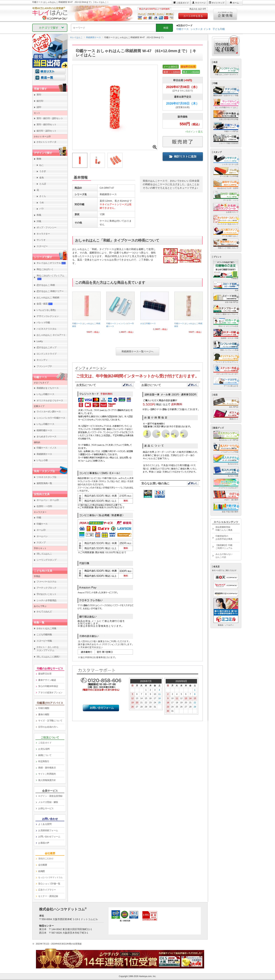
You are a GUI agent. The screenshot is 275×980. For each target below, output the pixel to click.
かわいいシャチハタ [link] (47, 142)
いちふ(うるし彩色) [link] (46, 310)
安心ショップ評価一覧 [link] (49, 884)
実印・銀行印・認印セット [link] (50, 118)
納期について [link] (45, 755)
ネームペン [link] (42, 536)
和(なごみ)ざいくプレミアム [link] (51, 277)
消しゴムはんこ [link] (44, 554)
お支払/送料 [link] (44, 749)
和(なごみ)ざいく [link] (45, 269)
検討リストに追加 (183, 156)
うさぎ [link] (43, 171)
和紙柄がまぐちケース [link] (48, 388)
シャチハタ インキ (201, 29)
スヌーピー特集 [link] (44, 641)
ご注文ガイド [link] (45, 743)
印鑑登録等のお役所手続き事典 (224, 538)
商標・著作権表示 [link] (47, 768)
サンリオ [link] (41, 240)
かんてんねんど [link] (44, 611)
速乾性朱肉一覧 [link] (44, 483)
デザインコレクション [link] (48, 316)
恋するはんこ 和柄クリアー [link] (50, 291)
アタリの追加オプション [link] (50, 692)
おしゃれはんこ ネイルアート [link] (51, 335)
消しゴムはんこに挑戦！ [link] (49, 657)
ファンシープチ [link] (44, 366)
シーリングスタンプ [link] (47, 560)
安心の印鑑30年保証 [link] (48, 686)
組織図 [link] (42, 871)
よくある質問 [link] (45, 824)
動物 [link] (39, 159)
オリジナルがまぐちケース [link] (50, 400)
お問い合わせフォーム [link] (49, 837)
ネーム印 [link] (41, 530)
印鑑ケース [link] (42, 524)
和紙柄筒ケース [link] (44, 454)
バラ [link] (41, 209)
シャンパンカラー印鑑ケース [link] (51, 418)
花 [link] (38, 190)
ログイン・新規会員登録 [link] (50, 796)
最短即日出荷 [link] (45, 674)
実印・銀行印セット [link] (47, 124)
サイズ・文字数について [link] (50, 721)
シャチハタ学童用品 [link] (47, 600)
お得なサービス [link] (46, 808)
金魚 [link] (41, 178)
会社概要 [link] (43, 865)
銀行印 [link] (40, 101)
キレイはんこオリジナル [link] (51, 263)
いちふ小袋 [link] (42, 460)
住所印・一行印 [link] (44, 506)
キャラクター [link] (43, 234)
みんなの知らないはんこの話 (224, 556)
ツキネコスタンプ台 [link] (47, 477)
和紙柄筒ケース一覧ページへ (137, 351)
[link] (86, 314)
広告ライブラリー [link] (47, 890)
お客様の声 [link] (44, 843)
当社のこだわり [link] (46, 859)
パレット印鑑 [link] (43, 322)
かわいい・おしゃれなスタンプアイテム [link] (48, 649)
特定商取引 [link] (44, 761)
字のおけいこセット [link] (47, 594)
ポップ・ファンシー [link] (47, 227)
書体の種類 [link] (44, 714)
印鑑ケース (183, 29)
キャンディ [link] (42, 360)
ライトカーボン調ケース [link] (49, 412)
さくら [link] (43, 196)
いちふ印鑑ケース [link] (45, 394)
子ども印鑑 (219, 29)
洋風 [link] (39, 221)
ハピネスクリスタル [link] (47, 329)
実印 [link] (39, 95)
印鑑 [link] (39, 517)
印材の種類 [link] (44, 708)
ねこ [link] (41, 165)
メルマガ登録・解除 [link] (48, 802)
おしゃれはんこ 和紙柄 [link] (48, 298)
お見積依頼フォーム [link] (48, 830)
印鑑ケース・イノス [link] (47, 448)
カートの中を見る (193, 16)
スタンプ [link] (41, 542)
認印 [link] (39, 107)
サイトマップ (218, 3)
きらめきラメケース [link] (47, 437)
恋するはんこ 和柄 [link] (46, 285)
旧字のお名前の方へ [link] (48, 727)
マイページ (200, 3)
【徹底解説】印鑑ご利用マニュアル (224, 547)
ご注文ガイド (183, 3)
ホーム (236, 3)
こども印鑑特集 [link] (44, 635)
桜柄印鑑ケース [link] (44, 430)
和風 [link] (39, 215)
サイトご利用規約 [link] (47, 774)
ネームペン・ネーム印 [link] (48, 500)
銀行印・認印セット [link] (47, 131)
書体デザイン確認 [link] (47, 680)
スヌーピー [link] (42, 246)
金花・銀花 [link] (45, 304)
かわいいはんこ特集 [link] (47, 628)
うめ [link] (41, 202)
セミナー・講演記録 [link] (48, 896)
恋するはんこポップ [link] (47, 347)
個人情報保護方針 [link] (47, 780)
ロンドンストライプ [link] (47, 354)
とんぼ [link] (43, 184)
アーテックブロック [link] (47, 588)
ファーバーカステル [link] (47, 582)
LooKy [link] (40, 341)
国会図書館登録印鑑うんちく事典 (224, 529)
